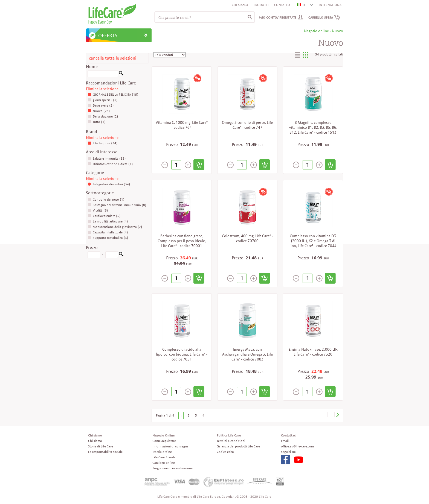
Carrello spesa (324, 17)
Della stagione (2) (103, 116)
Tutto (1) (97, 122)
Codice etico (225, 452)
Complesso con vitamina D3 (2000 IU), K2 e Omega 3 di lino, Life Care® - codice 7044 (313, 241)
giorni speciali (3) (103, 100)
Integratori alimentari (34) (109, 184)
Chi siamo (240, 5)
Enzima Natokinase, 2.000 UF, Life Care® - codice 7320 (313, 352)
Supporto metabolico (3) (108, 238)
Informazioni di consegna (170, 446)
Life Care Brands (164, 457)
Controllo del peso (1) (106, 199)
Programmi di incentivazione (173, 468)
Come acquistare (164, 441)
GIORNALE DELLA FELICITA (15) (113, 94)
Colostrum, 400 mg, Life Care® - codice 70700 (247, 238)
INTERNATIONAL (331, 5)
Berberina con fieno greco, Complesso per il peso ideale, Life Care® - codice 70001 (182, 241)
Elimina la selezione (102, 89)
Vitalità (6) (98, 210)
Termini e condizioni (231, 441)
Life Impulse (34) (103, 143)
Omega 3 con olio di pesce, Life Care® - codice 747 (247, 125)
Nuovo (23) (99, 111)
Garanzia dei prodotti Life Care (238, 446)
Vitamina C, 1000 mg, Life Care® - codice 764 (182, 125)
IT (301, 5)
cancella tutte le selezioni (113, 58)
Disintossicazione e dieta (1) (110, 164)
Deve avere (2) (101, 105)
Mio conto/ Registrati (277, 17)
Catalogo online (164, 463)
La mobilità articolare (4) (108, 221)
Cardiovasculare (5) (104, 216)
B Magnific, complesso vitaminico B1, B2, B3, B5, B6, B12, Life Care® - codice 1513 (313, 127)
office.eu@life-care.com (297, 446)
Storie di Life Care (101, 446)
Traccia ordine (162, 452)
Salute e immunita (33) (107, 158)
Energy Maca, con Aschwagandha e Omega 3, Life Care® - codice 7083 (247, 354)
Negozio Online (163, 435)
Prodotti (261, 5)
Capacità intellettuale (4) (108, 232)
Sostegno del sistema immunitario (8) (117, 205)
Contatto (282, 5)
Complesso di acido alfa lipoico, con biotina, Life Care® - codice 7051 (182, 354)
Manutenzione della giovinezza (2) (115, 227)
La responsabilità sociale (105, 452)
